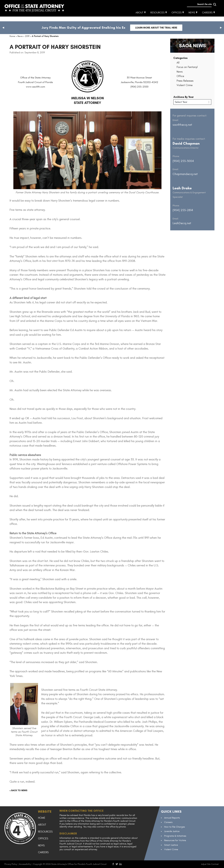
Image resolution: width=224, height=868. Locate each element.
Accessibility (25, 864)
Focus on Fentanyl (187, 67)
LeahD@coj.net (182, 223)
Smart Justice (171, 845)
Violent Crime (185, 85)
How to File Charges (175, 827)
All (178, 63)
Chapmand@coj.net (185, 174)
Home (42, 818)
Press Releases (185, 81)
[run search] (201, 9)
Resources (158, 17)
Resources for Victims (175, 840)
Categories (180, 58)
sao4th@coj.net (182, 125)
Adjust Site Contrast (210, 864)
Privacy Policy (11, 864)
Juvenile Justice (172, 831)
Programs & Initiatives (175, 836)
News (192, 17)
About (140, 17)
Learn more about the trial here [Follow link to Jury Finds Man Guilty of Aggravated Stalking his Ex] (156, 28)
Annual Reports (172, 818)
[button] (3, 28)
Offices (177, 17)
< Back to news (18, 790)
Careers (207, 17)
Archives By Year (184, 97)
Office (180, 76)
